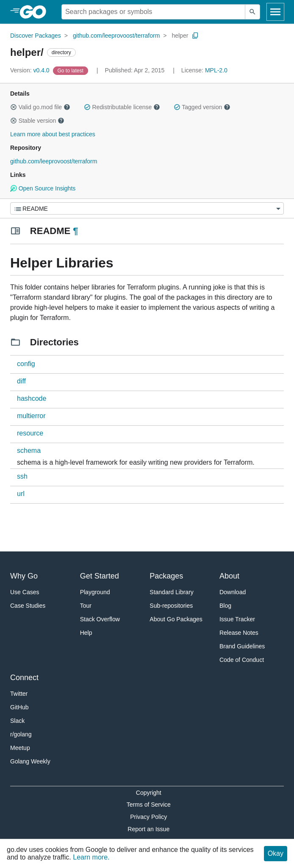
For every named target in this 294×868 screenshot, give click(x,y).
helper (180, 36)
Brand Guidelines (242, 646)
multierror (31, 416)
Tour (86, 606)
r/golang (21, 734)
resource (30, 433)
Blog (225, 606)
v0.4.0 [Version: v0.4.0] (31, 70)
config (26, 364)
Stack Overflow (100, 619)
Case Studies (28, 606)
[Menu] (147, 208)
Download (233, 592)
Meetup (20, 748)
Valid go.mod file (40, 107)
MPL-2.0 (216, 70)
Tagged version (202, 107)
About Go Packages (176, 619)
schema (29, 451)
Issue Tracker (237, 619)
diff (21, 381)
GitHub (19, 707)
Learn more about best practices (53, 134)
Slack (17, 721)
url (21, 494)
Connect (24, 678)
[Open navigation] (275, 12)
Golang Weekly (30, 761)
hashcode (32, 398)
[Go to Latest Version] (71, 70)
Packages (166, 576)
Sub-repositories (171, 606)
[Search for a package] (153, 12)
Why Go (24, 576)
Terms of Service (149, 805)
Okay (276, 853)
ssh (22, 476)
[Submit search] (252, 12)
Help (86, 633)
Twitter (19, 694)
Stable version (37, 121)
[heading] (36, 12)
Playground (95, 592)
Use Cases (25, 592)
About (229, 576)
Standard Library (172, 592)
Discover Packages (36, 36)
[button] (14, 107)
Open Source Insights (43, 188)
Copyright (149, 793)
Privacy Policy (148, 817)
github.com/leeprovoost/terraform (116, 36)
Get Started (100, 576)
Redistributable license (122, 107)
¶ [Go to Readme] (75, 231)
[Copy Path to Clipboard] (195, 36)
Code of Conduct (242, 660)
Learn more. (91, 857)
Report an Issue (148, 829)
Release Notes (239, 633)
